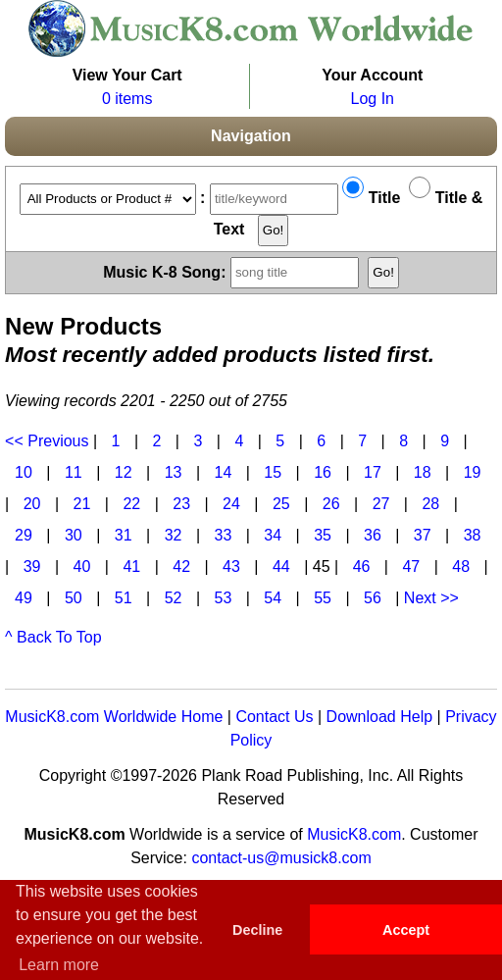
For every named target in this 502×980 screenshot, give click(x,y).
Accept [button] (406, 930)
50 (74, 598)
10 (24, 472)
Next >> (431, 598)
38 (473, 535)
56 (373, 598)
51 (124, 598)
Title (371, 198)
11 (74, 472)
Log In (373, 99)
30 (74, 535)
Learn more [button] (59, 965)
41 (131, 567)
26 (331, 504)
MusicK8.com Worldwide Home (114, 717)
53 (223, 598)
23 (181, 504)
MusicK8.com (354, 834)
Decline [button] (257, 930)
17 (373, 472)
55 (323, 598)
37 (423, 535)
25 (281, 504)
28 (430, 504)
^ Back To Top (53, 637)
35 (323, 535)
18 (423, 472)
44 (281, 567)
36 (373, 535)
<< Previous (47, 441)
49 (24, 598)
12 (124, 472)
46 (362, 567)
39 (32, 567)
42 (181, 567)
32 (174, 535)
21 (82, 504)
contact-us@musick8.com (281, 858)
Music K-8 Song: (233, 271)
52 (174, 598)
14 (223, 472)
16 (323, 472)
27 (381, 504)
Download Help (380, 717)
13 (174, 472)
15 (273, 472)
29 (24, 535)
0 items (127, 99)
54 (273, 598)
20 (32, 504)
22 (131, 504)
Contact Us (274, 717)
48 (461, 567)
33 (223, 535)
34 (273, 535)
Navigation (251, 136)
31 (124, 535)
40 (82, 567)
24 (231, 504)
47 (411, 567)
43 (231, 567)
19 (473, 472)
